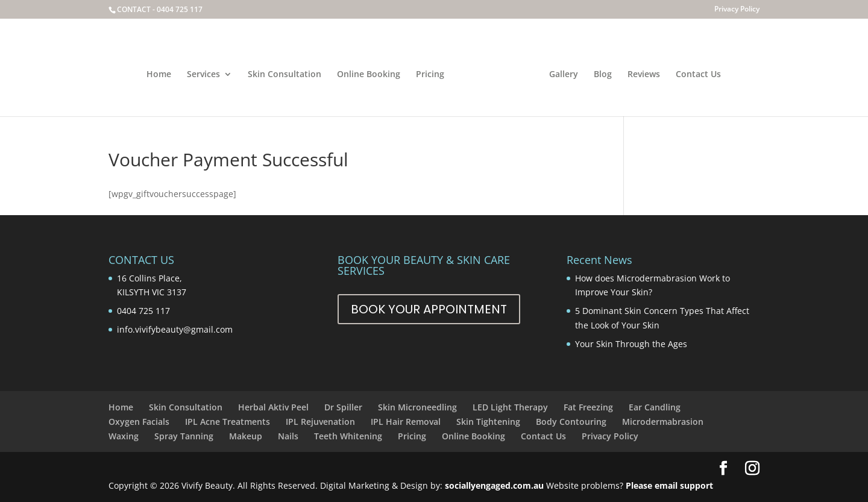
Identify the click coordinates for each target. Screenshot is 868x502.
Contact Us (698, 75)
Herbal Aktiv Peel (273, 407)
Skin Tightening (488, 422)
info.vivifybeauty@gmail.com (175, 329)
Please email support (669, 485)
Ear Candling (655, 407)
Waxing (124, 436)
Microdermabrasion (663, 422)
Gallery (564, 75)
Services (203, 75)
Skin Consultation (285, 75)
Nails (288, 436)
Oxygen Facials (139, 422)
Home (159, 75)
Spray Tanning (184, 436)
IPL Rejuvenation (320, 422)
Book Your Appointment (429, 309)
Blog (603, 75)
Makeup (246, 436)
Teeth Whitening (348, 436)
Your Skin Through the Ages (631, 344)
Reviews (644, 75)
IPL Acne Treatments (228, 422)
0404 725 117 (180, 9)
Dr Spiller (343, 407)
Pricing (430, 75)
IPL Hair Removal (406, 422)
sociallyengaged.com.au (494, 485)
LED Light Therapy (510, 407)
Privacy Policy (737, 10)
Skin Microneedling (417, 407)
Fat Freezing (588, 407)
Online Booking (369, 75)
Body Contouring (571, 422)
